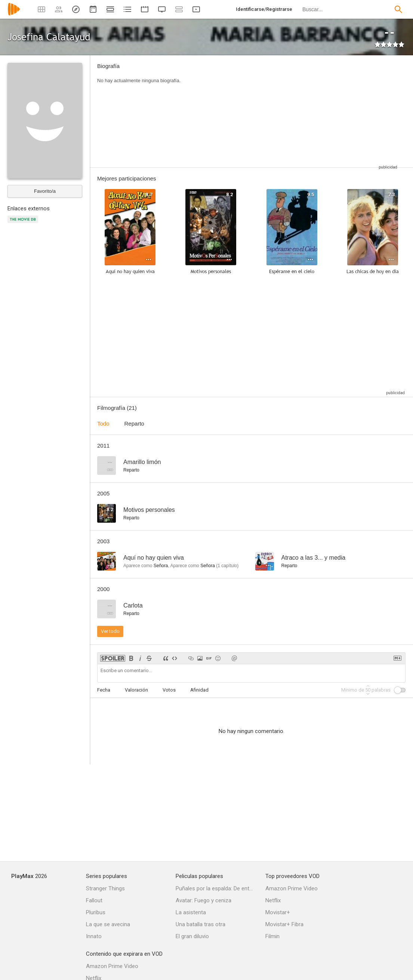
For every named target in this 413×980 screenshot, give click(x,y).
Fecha (104, 690)
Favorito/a (45, 191)
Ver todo (110, 631)
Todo (103, 423)
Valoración (136, 690)
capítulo (227, 566)
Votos (169, 690)
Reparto (134, 423)
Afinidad (199, 690)
